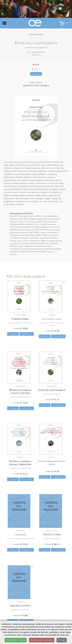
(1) (63, 23)
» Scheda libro (27, 334)
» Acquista (36, 74)
